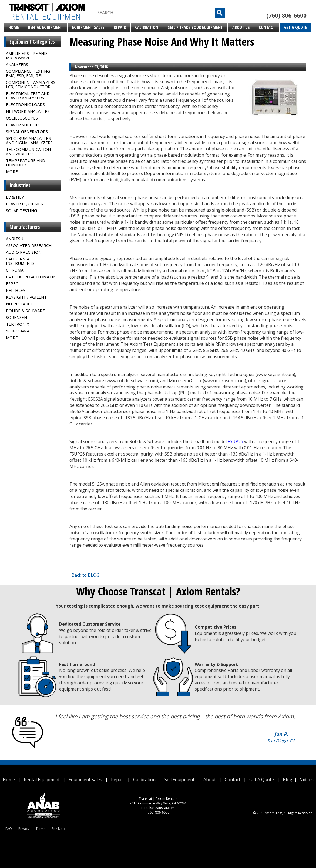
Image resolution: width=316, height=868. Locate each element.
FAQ (9, 829)
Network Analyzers (28, 111)
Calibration (147, 27)
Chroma (15, 270)
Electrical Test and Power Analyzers (28, 95)
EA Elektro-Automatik (31, 277)
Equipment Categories (32, 42)
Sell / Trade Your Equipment (195, 27)
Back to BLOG (85, 575)
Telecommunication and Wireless (28, 151)
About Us (241, 27)
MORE (12, 171)
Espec (12, 283)
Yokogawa (18, 331)
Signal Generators (27, 131)
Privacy (24, 829)
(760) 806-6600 (286, 15)
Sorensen (16, 317)
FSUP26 (235, 441)
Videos (307, 780)
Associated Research (29, 245)
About (210, 780)
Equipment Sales (88, 27)
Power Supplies (23, 125)
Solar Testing (21, 210)
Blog (288, 780)
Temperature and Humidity (26, 163)
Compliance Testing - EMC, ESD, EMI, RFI (29, 73)
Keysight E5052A (86, 399)
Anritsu (15, 239)
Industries (20, 185)
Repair (120, 27)
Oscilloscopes (22, 118)
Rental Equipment (46, 27)
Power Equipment (26, 204)
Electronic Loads (25, 104)
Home (14, 27)
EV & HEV (15, 197)
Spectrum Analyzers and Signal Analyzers (29, 140)
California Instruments (20, 261)
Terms (41, 829)
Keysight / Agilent (26, 297)
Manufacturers (25, 227)
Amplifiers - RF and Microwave (26, 55)
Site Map (58, 829)
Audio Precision (24, 252)
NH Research (20, 304)
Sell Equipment (179, 780)
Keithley (16, 290)
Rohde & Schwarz (25, 311)
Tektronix (18, 324)
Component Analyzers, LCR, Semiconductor (31, 84)
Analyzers (17, 64)
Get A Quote (296, 27)
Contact (267, 27)
